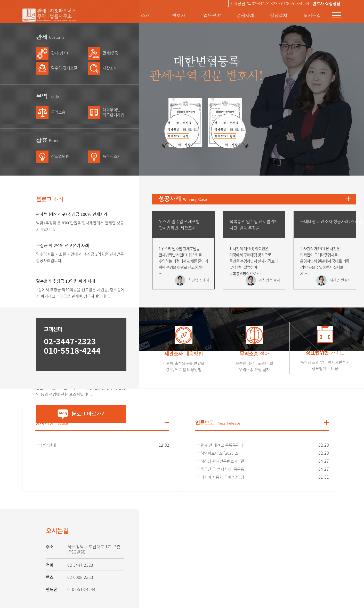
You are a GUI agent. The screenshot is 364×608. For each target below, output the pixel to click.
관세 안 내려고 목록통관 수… (224, 445)
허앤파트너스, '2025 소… (221, 453)
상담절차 (279, 15)
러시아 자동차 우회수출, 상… (224, 477)
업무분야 (212, 15)
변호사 (179, 15)
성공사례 (245, 15)
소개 (145, 15)
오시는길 (312, 15)
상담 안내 (48, 445)
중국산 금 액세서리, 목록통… (224, 469)
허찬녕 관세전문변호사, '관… (224, 461)
